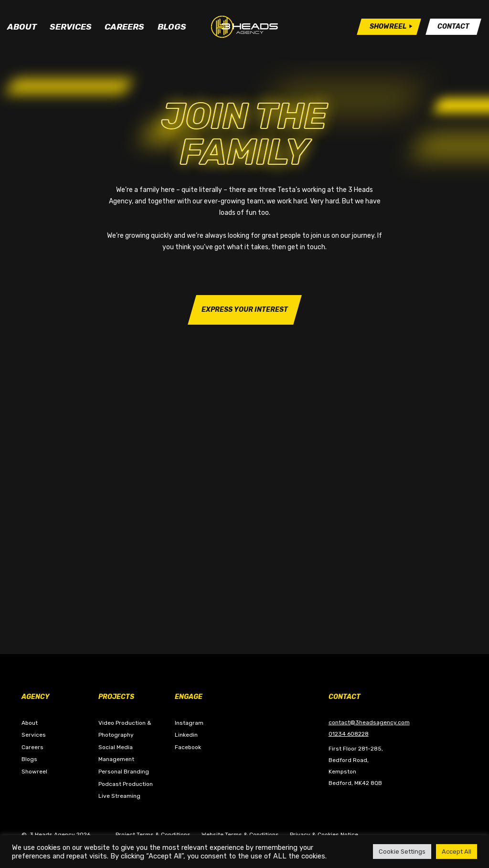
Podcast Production (126, 784)
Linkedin (186, 735)
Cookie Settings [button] (402, 852)
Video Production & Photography (125, 729)
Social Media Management (116, 753)
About (22, 30)
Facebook (188, 747)
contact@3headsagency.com (369, 722)
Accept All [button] (457, 852)
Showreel (34, 772)
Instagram (189, 723)
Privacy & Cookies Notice (324, 835)
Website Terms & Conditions (240, 835)
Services (71, 30)
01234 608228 (349, 734)
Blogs (172, 30)
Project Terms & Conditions (153, 835)
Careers (124, 30)
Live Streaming (119, 796)
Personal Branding (124, 772)
